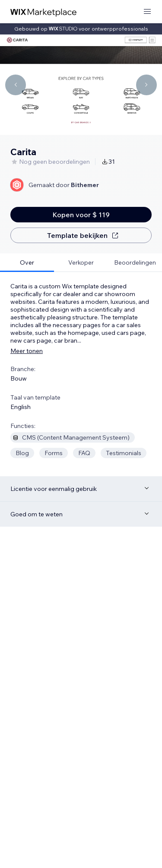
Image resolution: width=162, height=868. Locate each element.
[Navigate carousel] (16, 85)
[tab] (27, 263)
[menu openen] (147, 12)
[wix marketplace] (44, 12)
